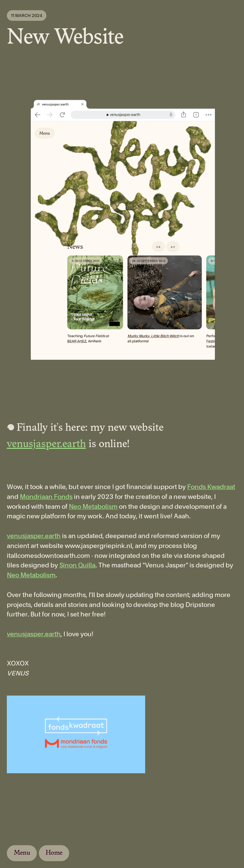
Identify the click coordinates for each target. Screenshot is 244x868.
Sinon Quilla (77, 566)
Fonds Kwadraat (211, 487)
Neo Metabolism (93, 507)
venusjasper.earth (46, 445)
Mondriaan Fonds (46, 497)
